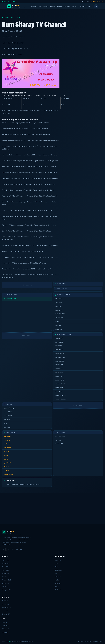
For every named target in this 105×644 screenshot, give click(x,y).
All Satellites (6, 601)
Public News (6, 202)
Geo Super (7, 444)
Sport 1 (6, 455)
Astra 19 (60, 6)
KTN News (6, 166)
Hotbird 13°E (58, 299)
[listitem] (4, 549)
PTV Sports (7, 440)
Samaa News (7, 140)
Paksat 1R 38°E (59, 338)
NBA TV (57, 587)
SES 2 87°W (7, 419)
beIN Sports (7, 436)
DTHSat (9, 641)
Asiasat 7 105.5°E (60, 376)
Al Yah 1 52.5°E (59, 342)
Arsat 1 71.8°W (59, 318)
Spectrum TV (59, 444)
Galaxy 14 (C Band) (9, 408)
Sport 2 (6, 459)
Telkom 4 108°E (59, 391)
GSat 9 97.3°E (59, 369)
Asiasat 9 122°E (59, 380)
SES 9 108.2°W (59, 365)
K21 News (5, 155)
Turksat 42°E (59, 321)
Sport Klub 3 (7, 463)
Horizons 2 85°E (59, 361)
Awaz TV (5, 269)
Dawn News (6, 178)
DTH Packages (6, 604)
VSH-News (6, 245)
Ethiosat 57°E (59, 350)
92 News (5, 146)
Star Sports (7, 448)
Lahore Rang (6, 216)
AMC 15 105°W (8, 427)
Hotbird (46, 6)
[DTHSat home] (52, 532)
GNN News (6, 190)
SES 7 (5, 423)
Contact (96, 641)
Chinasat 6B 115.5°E (60, 399)
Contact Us (5, 626)
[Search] (96, 6)
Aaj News (5, 172)
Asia (90, 6)
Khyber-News (7, 263)
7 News (5, 251)
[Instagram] (88, 2)
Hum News (6, 184)
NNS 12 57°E (58, 346)
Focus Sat (82, 6)
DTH (39, 6)
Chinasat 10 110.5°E (60, 395)
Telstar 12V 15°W (60, 314)
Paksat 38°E (6, 573)
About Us (5, 622)
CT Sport (6, 470)
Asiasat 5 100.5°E (60, 384)
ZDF (56, 573)
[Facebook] (82, 2)
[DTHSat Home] (17, 6)
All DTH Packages (60, 436)
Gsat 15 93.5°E (59, 372)
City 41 (4, 210)
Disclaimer (5, 632)
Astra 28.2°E (58, 306)
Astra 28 (67, 6)
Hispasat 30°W (59, 329)
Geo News (6, 129)
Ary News (5, 123)
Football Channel (8, 474)
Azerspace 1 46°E (60, 357)
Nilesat (53, 6)
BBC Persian (58, 570)
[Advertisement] (52, 508)
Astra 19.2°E (58, 303)
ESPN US (6, 467)
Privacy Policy (6, 629)
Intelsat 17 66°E (59, 353)
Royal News (6, 275)
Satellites (33, 6)
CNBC (56, 567)
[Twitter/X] (85, 2)
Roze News (6, 196)
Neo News (6, 257)
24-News (5, 225)
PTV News (6, 134)
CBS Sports (58, 590)
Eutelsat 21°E (59, 325)
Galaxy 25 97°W (8, 416)
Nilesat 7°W (58, 310)
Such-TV (5, 231)
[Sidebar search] (78, 289)
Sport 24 (6, 451)
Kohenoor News (8, 237)
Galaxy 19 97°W (8, 412)
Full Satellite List (10, 299)
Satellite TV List (7, 607)
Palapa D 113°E (59, 388)
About (101, 641)
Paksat (74, 6)
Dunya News (6, 161)
